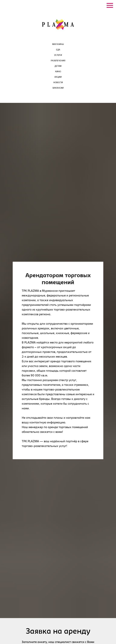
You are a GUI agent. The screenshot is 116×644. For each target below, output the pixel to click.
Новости (58, 83)
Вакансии (58, 88)
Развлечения (58, 61)
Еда (58, 50)
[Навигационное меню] (110, 5)
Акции (58, 77)
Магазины (58, 44)
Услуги (58, 55)
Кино (58, 72)
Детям (58, 66)
